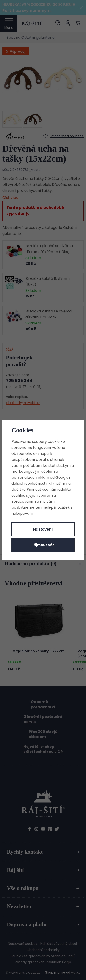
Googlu (62, 477)
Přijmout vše (43, 545)
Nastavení (43, 529)
